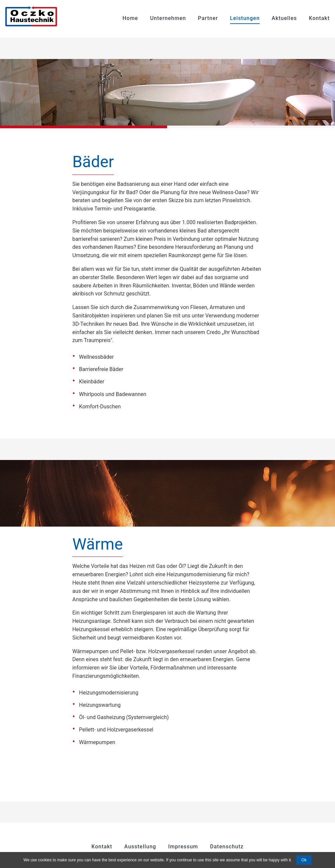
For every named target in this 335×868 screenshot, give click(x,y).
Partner (208, 18)
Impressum (183, 847)
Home (130, 18)
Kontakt (319, 18)
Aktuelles (284, 18)
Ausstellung (140, 847)
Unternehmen (168, 18)
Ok (304, 860)
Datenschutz (227, 847)
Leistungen (245, 18)
